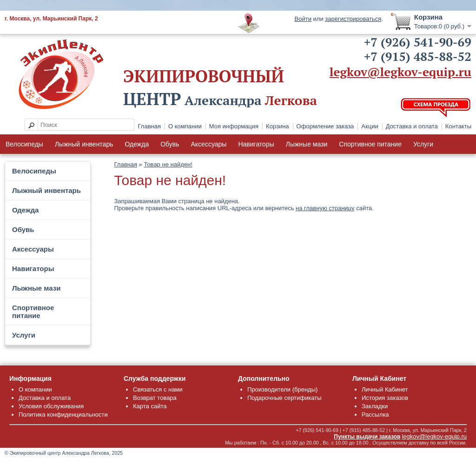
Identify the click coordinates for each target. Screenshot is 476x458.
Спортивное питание (370, 144)
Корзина (278, 126)
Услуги (423, 144)
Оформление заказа (325, 126)
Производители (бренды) (282, 389)
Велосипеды (24, 144)
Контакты (458, 126)
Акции (370, 126)
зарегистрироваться (353, 19)
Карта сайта (150, 406)
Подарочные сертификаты (284, 398)
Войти (303, 19)
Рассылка (375, 415)
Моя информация (234, 126)
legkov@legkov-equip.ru (400, 72)
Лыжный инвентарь (84, 144)
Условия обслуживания (51, 406)
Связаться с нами (158, 389)
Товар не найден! (168, 164)
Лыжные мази (307, 144)
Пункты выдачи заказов (367, 437)
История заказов (385, 398)
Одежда (137, 144)
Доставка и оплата (412, 126)
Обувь (170, 144)
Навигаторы (256, 144)
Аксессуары (209, 144)
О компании (185, 126)
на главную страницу (325, 208)
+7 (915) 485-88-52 (418, 56)
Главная (149, 126)
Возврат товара (155, 398)
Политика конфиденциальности (63, 415)
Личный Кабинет (385, 389)
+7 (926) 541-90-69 (418, 42)
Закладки (375, 406)
